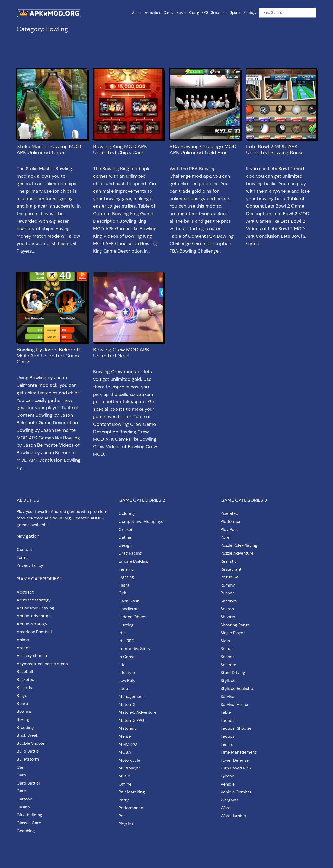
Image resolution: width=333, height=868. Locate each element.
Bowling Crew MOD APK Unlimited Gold (121, 353)
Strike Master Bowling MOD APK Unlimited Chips (49, 150)
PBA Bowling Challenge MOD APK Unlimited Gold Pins (203, 150)
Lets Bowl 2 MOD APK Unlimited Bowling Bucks (275, 150)
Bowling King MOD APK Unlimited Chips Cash (120, 150)
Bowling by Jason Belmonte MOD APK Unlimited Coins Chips (49, 356)
